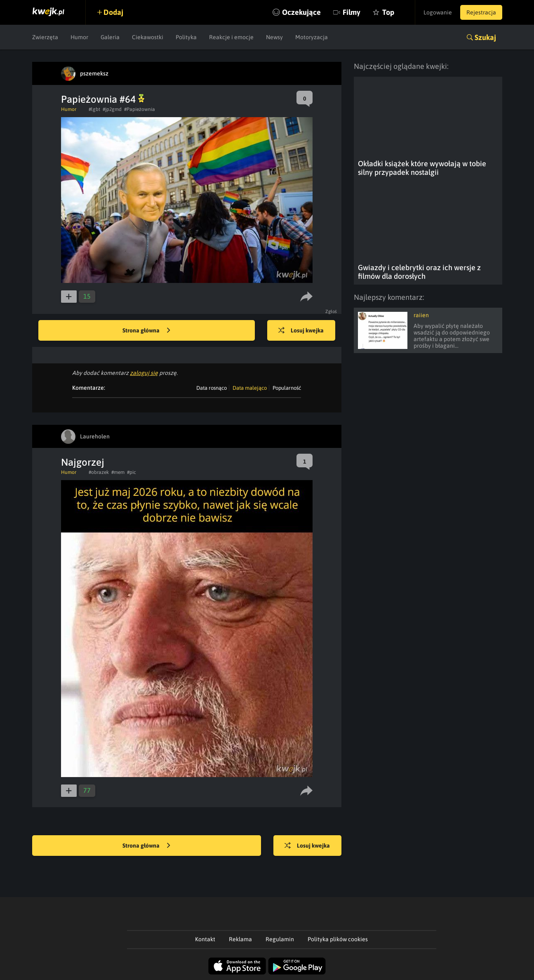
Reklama (240, 939)
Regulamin (280, 939)
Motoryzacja (312, 37)
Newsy (274, 37)
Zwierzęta (45, 37)
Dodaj (113, 12)
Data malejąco (250, 388)
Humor (79, 37)
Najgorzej (83, 462)
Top (388, 12)
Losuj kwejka (301, 331)
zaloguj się (144, 373)
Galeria (110, 37)
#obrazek (99, 472)
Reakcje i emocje (231, 37)
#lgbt (94, 109)
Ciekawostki (148, 37)
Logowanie (438, 12)
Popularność (287, 388)
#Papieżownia (140, 109)
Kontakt (205, 939)
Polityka (186, 37)
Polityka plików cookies (338, 939)
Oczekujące (301, 12)
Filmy (352, 12)
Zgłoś (331, 311)
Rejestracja (481, 12)
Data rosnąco (212, 388)
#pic (132, 472)
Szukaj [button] (485, 37)
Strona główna (146, 331)
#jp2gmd (112, 109)
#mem (118, 472)
